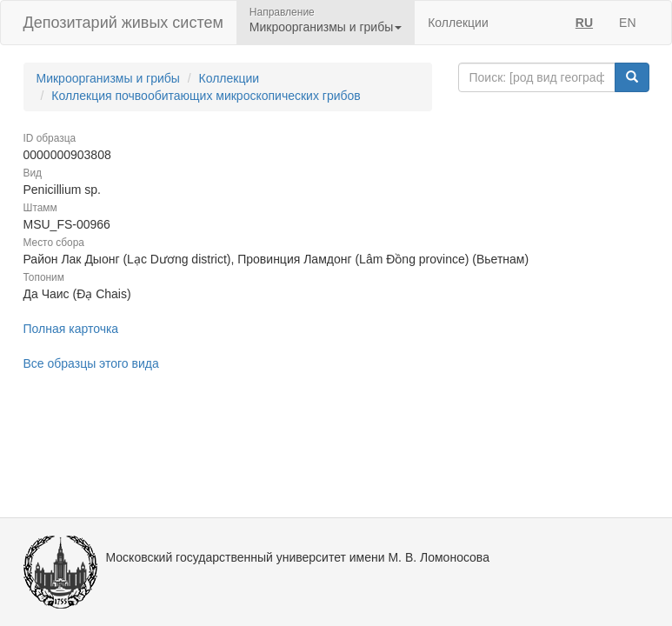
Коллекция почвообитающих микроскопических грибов (206, 96)
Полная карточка (71, 329)
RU (584, 23)
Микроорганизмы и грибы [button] (326, 27)
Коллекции (458, 23)
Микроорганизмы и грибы (108, 78)
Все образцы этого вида (91, 363)
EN (627, 23)
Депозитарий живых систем (123, 23)
